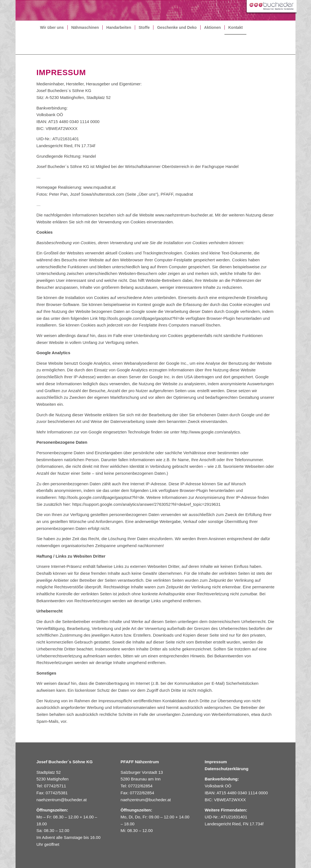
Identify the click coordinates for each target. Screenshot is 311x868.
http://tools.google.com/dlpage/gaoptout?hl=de (141, 318)
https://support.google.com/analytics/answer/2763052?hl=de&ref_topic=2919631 (147, 504)
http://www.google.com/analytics (210, 432)
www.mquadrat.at (100, 187)
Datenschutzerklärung (227, 769)
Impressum (216, 762)
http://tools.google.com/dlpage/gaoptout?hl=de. (102, 497)
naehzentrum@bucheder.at (62, 800)
